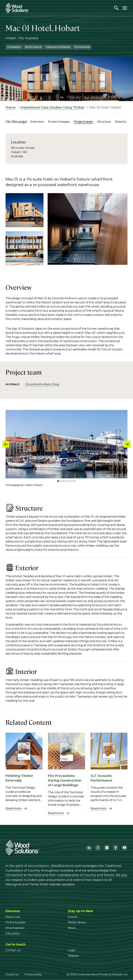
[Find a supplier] (16, 922)
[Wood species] (15, 928)
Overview (37, 122)
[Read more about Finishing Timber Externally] (24, 808)
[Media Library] (77, 922)
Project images (59, 122)
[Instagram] (107, 848)
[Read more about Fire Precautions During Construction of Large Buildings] (66, 813)
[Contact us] (13, 950)
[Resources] (13, 917)
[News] (72, 928)
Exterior (121, 122)
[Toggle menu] (125, 8)
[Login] (72, 950)
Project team (84, 122)
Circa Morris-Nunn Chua (42, 384)
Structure (104, 122)
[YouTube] (124, 848)
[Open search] (116, 8)
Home (11, 107)
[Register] (74, 956)
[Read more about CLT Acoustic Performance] (109, 808)
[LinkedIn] (89, 848)
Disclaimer (12, 974)
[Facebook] (116, 848)
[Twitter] (98, 848)
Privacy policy (33, 974)
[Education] (13, 933)
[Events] (73, 917)
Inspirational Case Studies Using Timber (52, 107)
